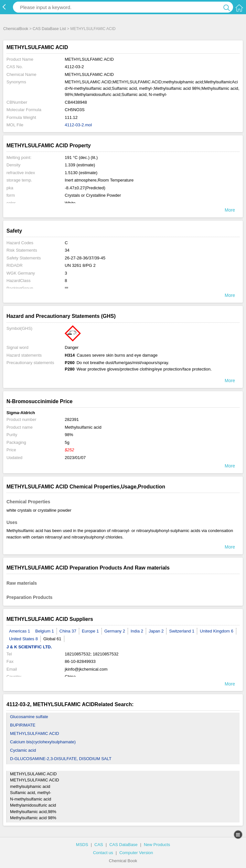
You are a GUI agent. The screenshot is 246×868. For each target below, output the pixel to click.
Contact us (103, 853)
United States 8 (23, 639)
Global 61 (52, 639)
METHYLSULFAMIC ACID (35, 733)
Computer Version (136, 853)
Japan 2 (156, 631)
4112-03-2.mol (78, 125)
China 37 (68, 631)
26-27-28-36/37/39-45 (85, 258)
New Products (157, 845)
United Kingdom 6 (216, 631)
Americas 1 (20, 631)
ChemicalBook (16, 29)
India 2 (137, 631)
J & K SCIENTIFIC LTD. (29, 647)
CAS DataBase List (49, 29)
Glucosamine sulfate (29, 717)
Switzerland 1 (182, 631)
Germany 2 (115, 631)
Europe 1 (90, 631)
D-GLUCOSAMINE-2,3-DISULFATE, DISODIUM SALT (61, 759)
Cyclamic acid (23, 750)
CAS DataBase (123, 845)
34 (67, 250)
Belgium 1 (45, 631)
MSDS (82, 845)
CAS (99, 845)
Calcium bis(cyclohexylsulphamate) (43, 742)
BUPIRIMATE (23, 725)
